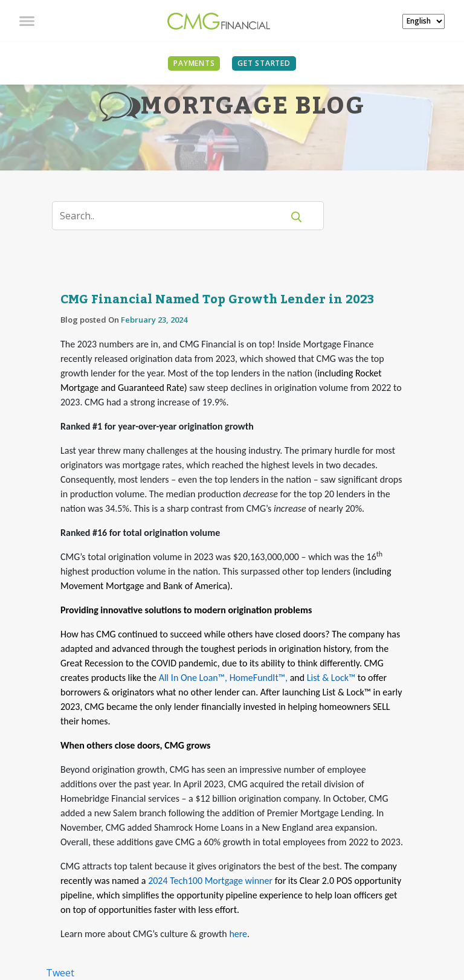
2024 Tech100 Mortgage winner (210, 881)
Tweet (60, 973)
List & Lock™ (331, 678)
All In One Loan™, (193, 678)
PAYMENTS (194, 63)
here (238, 934)
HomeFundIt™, (259, 678)
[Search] (175, 216)
